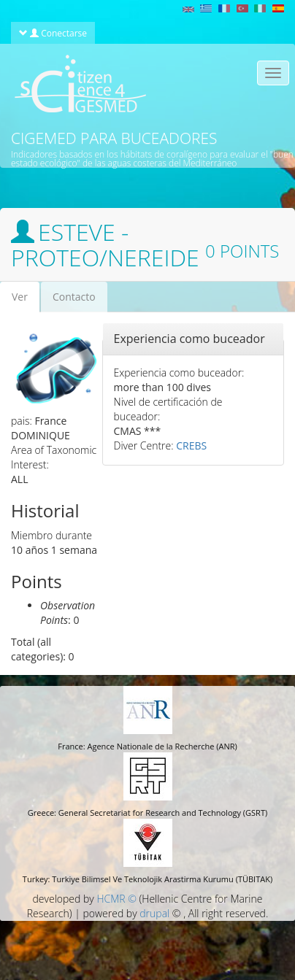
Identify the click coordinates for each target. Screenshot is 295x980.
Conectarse (53, 33)
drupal (154, 913)
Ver (26, 301)
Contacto (74, 297)
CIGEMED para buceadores (114, 138)
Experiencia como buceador (189, 339)
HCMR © (116, 899)
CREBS (191, 445)
